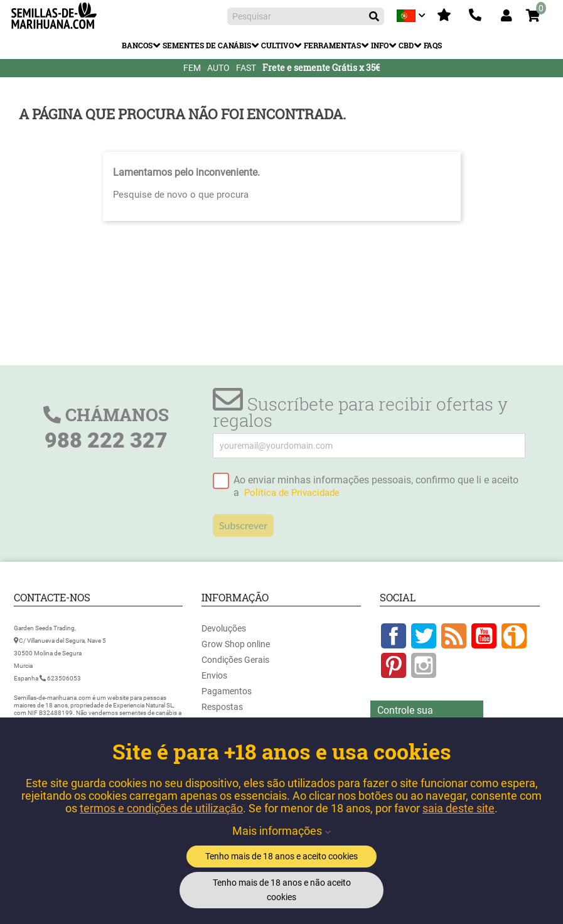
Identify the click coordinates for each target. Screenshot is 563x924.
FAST (246, 68)
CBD (406, 45)
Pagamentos (227, 691)
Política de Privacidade (292, 493)
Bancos (137, 45)
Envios (214, 675)
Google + (514, 636)
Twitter (424, 636)
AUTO (218, 68)
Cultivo (277, 45)
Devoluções (224, 628)
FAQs (433, 45)
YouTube (484, 636)
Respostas (222, 707)
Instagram (424, 665)
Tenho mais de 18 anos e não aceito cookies (282, 890)
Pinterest (394, 665)
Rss (454, 636)
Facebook (394, 636)
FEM (192, 68)
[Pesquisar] (306, 16)
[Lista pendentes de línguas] (412, 16)
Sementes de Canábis (207, 45)
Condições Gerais (235, 660)
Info (380, 45)
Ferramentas (332, 45)
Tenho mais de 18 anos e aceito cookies (281, 856)
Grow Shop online (236, 644)
